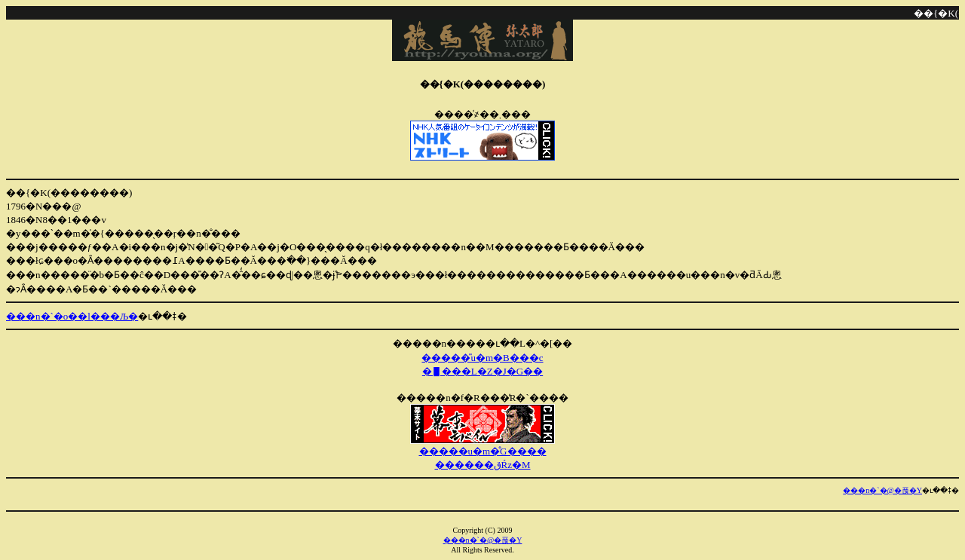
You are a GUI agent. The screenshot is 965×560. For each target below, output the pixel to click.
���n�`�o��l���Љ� (72, 316)
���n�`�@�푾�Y (882, 490)
